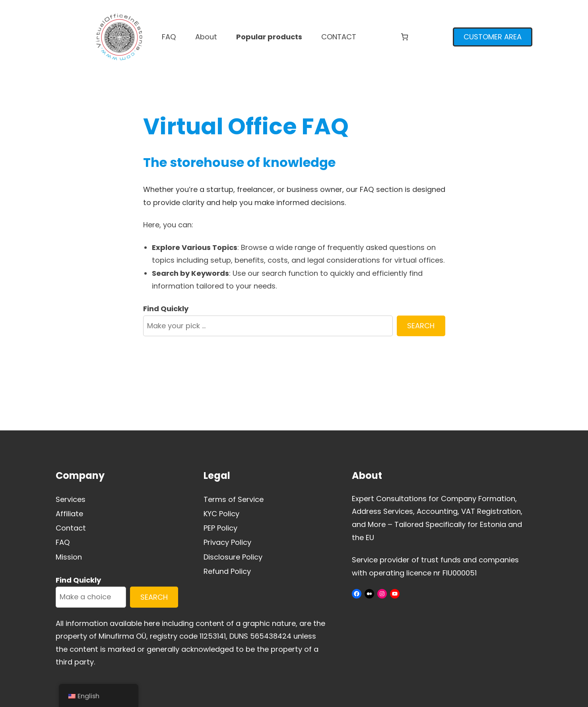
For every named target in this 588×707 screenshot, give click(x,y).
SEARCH (421, 326)
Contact (71, 528)
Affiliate (69, 514)
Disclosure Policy (233, 557)
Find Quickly (166, 309)
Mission (69, 557)
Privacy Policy (227, 542)
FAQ (63, 542)
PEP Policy (220, 528)
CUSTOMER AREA (493, 37)
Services (71, 499)
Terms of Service (234, 499)
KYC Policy (221, 514)
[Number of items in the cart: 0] (405, 37)
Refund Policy (227, 571)
